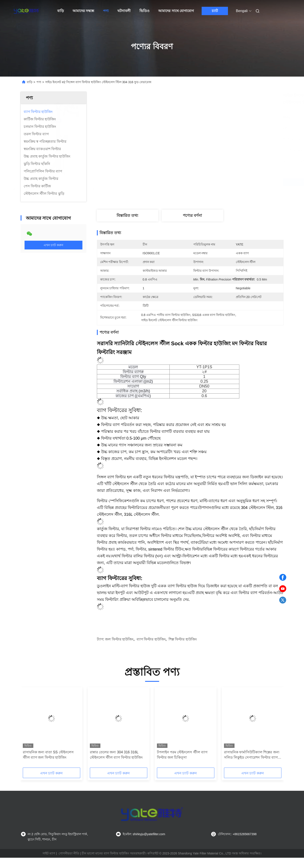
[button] (30, 729)
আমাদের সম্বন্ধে (83, 11)
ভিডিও (144, 11)
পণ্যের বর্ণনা (192, 216)
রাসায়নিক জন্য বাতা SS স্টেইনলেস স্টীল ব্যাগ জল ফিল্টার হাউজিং (48, 755)
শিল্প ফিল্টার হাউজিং (183, 639)
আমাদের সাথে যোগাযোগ (176, 11)
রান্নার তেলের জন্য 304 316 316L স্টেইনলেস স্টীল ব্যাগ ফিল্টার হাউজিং (116, 755)
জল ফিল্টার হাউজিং (119, 639)
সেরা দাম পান (218, 182)
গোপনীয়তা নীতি (69, 853)
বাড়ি (60, 11)
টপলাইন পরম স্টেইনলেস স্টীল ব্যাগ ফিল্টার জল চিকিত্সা (182, 755)
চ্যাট (215, 11)
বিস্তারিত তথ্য (127, 216)
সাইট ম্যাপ (49, 853)
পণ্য (106, 11)
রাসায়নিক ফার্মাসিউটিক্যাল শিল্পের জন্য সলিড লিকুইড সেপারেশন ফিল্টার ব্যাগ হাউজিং (252, 755)
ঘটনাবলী (124, 11)
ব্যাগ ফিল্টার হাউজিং (151, 639)
